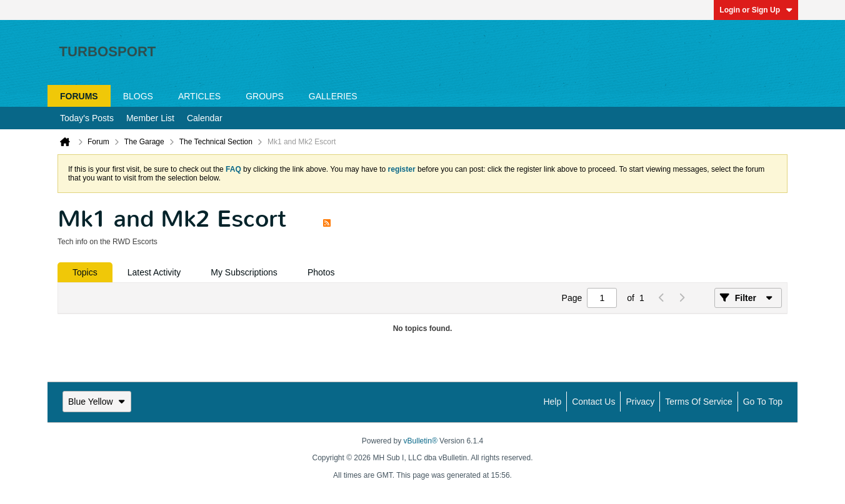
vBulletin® (421, 441)
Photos (321, 272)
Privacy (640, 402)
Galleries (333, 96)
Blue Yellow (97, 402)
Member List (150, 118)
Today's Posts (87, 118)
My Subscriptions (244, 272)
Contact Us (593, 402)
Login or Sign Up (756, 10)
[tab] (85, 272)
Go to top (763, 402)
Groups (265, 96)
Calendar (205, 118)
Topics (85, 272)
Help (552, 402)
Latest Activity (154, 272)
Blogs (138, 96)
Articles (199, 96)
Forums (79, 96)
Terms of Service (698, 402)
